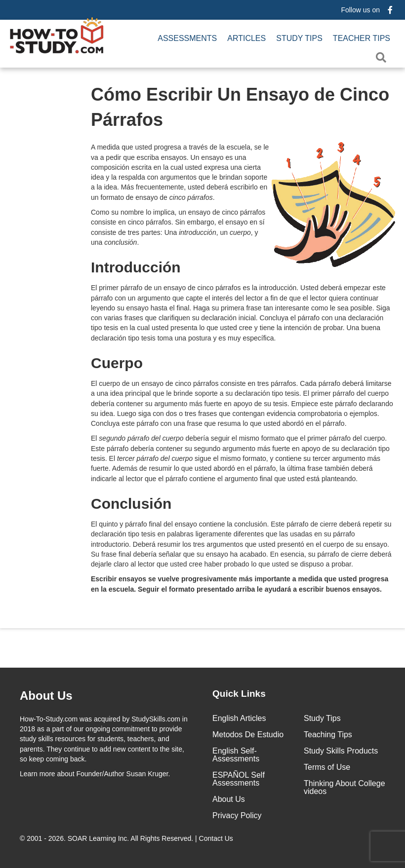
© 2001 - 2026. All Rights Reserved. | (127, 838)
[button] (383, 57)
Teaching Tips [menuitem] (328, 735)
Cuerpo (117, 363)
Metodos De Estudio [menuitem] (248, 735)
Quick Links (239, 694)
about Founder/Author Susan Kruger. (95, 774)
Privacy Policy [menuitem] (237, 815)
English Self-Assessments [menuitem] (236, 755)
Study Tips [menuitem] (299, 38)
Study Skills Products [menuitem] (341, 751)
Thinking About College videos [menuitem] (344, 787)
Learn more (38, 774)
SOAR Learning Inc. (99, 838)
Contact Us (217, 838)
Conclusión (131, 504)
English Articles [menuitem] (239, 718)
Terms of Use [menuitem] (327, 767)
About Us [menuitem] (229, 799)
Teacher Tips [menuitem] (362, 38)
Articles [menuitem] (246, 38)
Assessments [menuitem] (187, 38)
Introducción (136, 267)
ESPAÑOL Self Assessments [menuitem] (239, 779)
